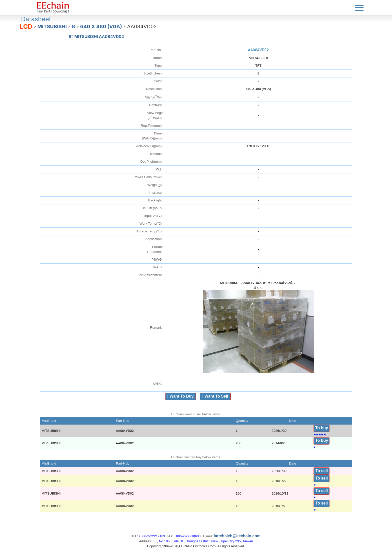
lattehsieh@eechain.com (237, 536)
